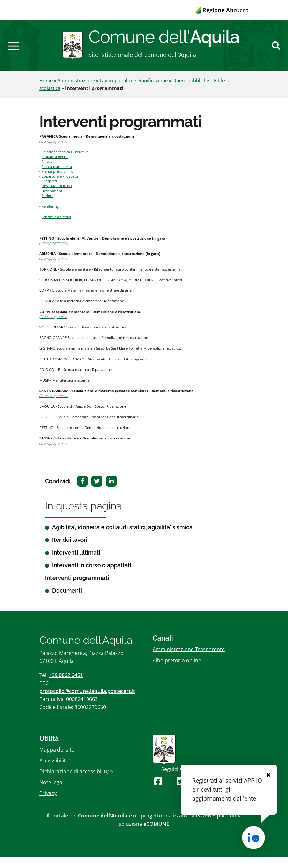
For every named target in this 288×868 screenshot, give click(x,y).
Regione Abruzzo (222, 10)
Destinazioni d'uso (57, 197)
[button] (13, 51)
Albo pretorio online (177, 671)
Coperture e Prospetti (60, 187)
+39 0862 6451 (66, 686)
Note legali (52, 793)
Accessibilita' (55, 771)
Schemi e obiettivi (56, 228)
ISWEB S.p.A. (211, 827)
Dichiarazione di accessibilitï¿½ (76, 783)
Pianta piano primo (58, 182)
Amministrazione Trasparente (189, 660)
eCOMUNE (156, 835)
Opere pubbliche (191, 91)
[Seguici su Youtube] (169, 792)
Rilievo (47, 173)
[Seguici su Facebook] (158, 792)
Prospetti (49, 192)
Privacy (48, 804)
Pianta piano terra (57, 177)
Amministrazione (76, 91)
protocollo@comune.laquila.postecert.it (87, 702)
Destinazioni (52, 202)
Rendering (50, 217)
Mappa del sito (57, 761)
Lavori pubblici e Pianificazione (134, 91)
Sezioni (47, 207)
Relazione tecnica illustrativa (65, 163)
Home (46, 91)
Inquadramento (55, 168)
